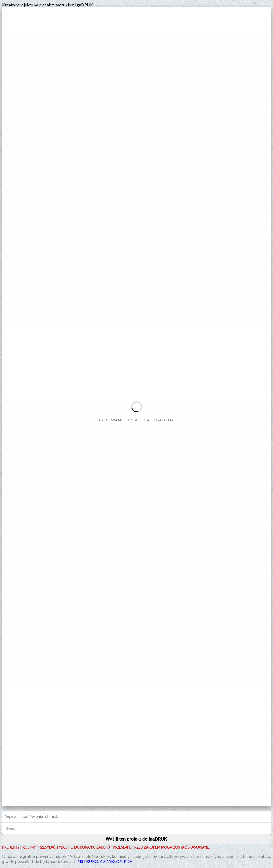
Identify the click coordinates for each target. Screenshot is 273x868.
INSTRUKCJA (89, 861)
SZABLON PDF (118, 861)
